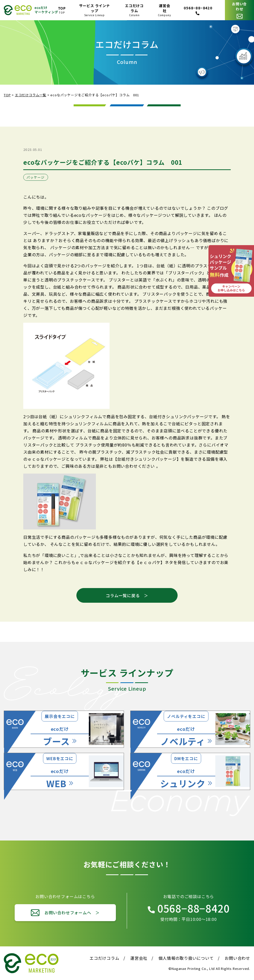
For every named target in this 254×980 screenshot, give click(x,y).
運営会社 (139, 958)
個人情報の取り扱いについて (186, 958)
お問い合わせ (237, 958)
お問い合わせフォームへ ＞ (72, 913)
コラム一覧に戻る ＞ (127, 595)
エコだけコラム (104, 958)
